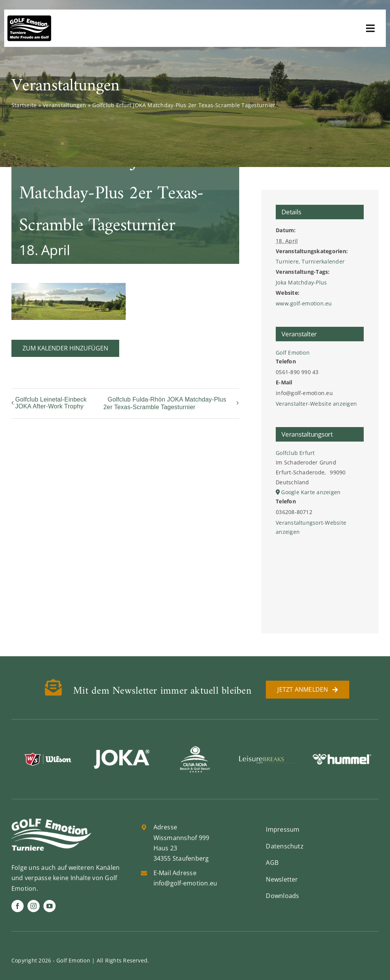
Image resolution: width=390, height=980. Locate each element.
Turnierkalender (323, 261)
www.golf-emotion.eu (304, 303)
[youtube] (50, 906)
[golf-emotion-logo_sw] (29, 18)
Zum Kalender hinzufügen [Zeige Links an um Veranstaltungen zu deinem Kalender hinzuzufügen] (65, 348)
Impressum (283, 829)
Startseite (24, 105)
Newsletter (282, 879)
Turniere (287, 261)
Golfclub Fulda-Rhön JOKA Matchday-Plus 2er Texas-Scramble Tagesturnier (165, 403)
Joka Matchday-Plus (301, 282)
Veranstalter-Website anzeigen (316, 404)
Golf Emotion (293, 353)
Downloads (282, 896)
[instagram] (34, 906)
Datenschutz (285, 846)
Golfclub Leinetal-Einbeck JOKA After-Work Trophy (51, 403)
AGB (272, 863)
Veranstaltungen (65, 105)
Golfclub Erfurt (295, 453)
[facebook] (18, 906)
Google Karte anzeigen (311, 492)
